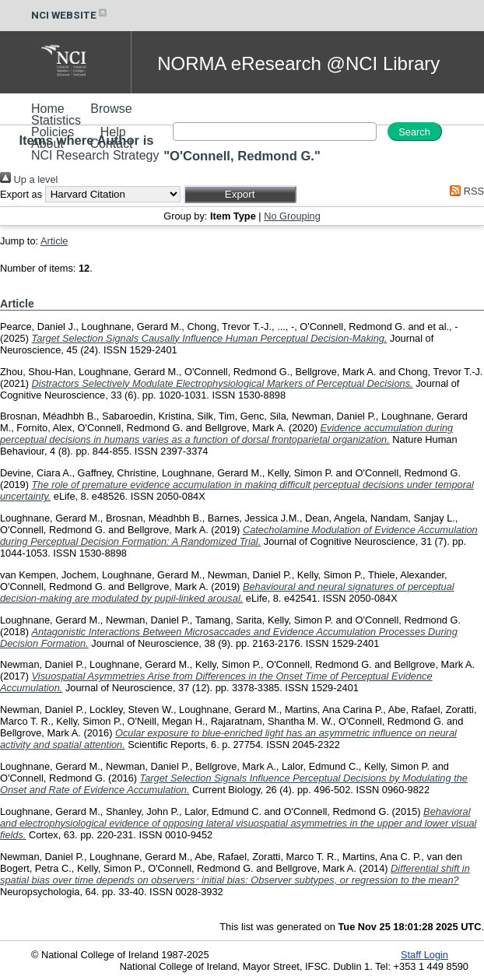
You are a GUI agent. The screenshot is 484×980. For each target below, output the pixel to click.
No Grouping (292, 216)
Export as (21, 194)
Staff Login (424, 955)
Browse (111, 109)
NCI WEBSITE (70, 15)
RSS (465, 191)
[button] (240, 194)
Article (54, 241)
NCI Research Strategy (95, 155)
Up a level (29, 179)
